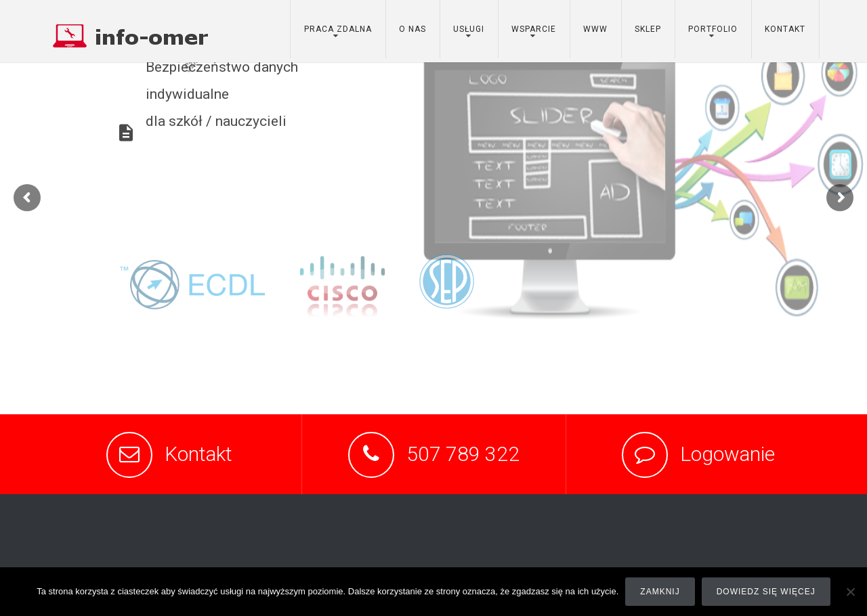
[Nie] (850, 592)
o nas (413, 29)
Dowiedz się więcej (766, 592)
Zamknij (660, 592)
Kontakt (198, 454)
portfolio (713, 29)
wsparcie (534, 29)
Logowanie (727, 454)
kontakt (785, 29)
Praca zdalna (338, 29)
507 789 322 (463, 454)
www (595, 29)
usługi (469, 29)
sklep (648, 29)
